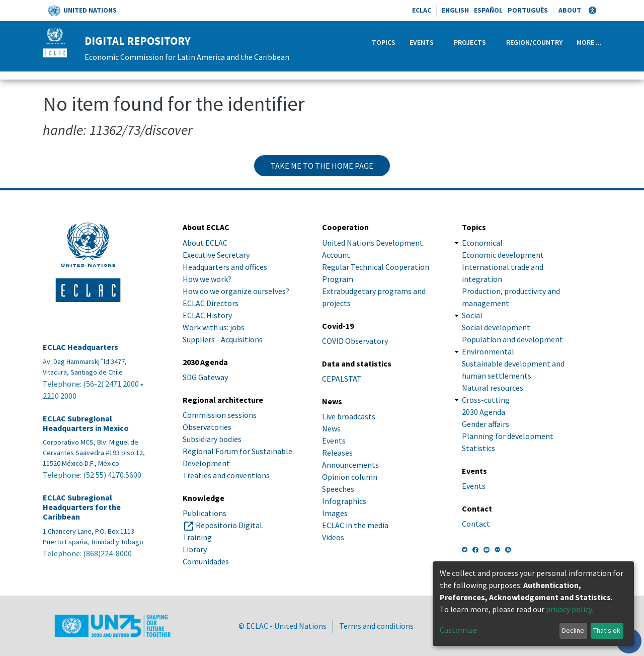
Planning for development (508, 436)
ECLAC (422, 10)
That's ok (607, 630)
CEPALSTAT (342, 379)
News (331, 428)
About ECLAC (205, 243)
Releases (337, 453)
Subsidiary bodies (212, 439)
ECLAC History (207, 315)
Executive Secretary (216, 255)
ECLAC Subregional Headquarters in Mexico (86, 423)
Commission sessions (220, 415)
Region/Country (534, 42)
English (455, 10)
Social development (496, 327)
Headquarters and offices (225, 267)
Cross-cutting (486, 400)
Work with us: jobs (214, 327)
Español (488, 10)
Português (528, 10)
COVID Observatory (355, 341)
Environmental (488, 351)
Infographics (344, 501)
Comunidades (206, 561)
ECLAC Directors (211, 303)
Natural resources (493, 388)
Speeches (338, 489)
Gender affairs (486, 424)
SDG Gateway (205, 377)
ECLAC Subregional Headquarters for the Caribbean (82, 507)
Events (422, 42)
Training (197, 537)
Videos (333, 537)
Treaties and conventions (226, 475)
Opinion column (350, 477)
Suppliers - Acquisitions (223, 339)
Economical (482, 243)
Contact (476, 524)
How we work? (207, 279)
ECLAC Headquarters (80, 347)
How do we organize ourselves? (236, 291)
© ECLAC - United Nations (283, 626)
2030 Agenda (484, 412)
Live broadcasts (349, 416)
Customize (458, 630)
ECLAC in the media (355, 525)
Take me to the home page (322, 166)
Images (335, 513)
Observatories (207, 427)
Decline (573, 630)
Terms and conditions (376, 626)
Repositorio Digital (229, 525)
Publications (205, 513)
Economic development (503, 255)
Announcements (350, 465)
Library (195, 549)
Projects (470, 42)
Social (472, 315)
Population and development (512, 339)
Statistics (478, 448)
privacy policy (569, 609)
